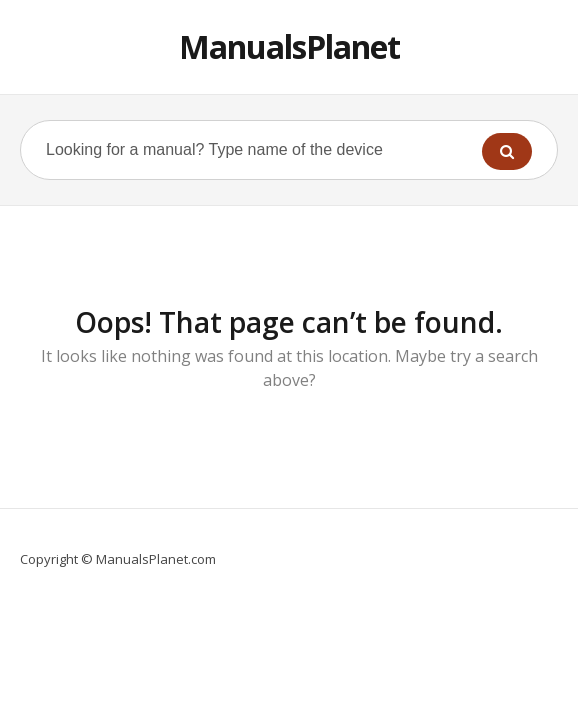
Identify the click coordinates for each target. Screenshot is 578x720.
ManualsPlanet (289, 46)
